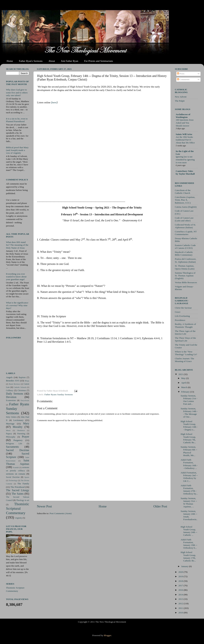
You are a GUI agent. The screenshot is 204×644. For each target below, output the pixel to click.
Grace (178, 312)
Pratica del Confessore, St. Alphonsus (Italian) (186, 260)
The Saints (17, 494)
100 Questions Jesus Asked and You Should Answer (185, 123)
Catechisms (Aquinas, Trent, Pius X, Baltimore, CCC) (185, 200)
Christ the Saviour (183, 308)
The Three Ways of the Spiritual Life (185, 339)
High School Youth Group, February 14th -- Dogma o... (189, 426)
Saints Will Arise (184, 134)
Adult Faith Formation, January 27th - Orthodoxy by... (189, 490)
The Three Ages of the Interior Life (185, 332)
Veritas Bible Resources (186, 282)
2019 (181, 576)
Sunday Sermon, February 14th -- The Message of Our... (189, 413)
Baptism (22, 377)
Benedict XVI (13, 381)
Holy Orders (11, 417)
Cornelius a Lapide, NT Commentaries (186, 233)
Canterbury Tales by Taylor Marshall (185, 172)
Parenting (21, 434)
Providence (180, 320)
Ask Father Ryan (70, 61)
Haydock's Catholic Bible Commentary (184, 253)
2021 (181, 374)
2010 (181, 613)
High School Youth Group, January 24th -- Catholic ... (189, 531)
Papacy (9, 434)
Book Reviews (14, 384)
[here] (54, 102)
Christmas (22, 390)
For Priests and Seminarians (99, 61)
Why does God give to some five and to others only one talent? (17, 92)
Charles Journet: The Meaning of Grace (184, 360)
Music (8, 430)
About (52, 61)
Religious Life (14, 444)
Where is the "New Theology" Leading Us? (186, 353)
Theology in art (23, 500)
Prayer (26, 437)
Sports (27, 477)
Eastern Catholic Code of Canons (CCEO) (185, 247)
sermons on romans (16, 474)
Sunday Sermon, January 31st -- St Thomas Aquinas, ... (189, 502)
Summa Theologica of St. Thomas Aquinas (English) (185, 276)
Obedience (21, 430)
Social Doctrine (13, 477)
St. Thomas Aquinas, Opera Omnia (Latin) (185, 267)
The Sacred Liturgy (18, 490)
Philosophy (11, 437)
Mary (26, 424)
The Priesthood (18, 487)
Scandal (16, 467)
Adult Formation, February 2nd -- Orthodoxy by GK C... (189, 477)
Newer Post (44, 506)
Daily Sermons (15, 394)
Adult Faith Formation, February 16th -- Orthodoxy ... (189, 464)
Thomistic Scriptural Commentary (18, 508)
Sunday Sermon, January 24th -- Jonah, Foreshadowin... (189, 517)
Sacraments (12, 447)
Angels (9, 377)
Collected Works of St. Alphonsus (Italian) (185, 226)
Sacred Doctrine (18, 450)
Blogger (108, 635)
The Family (23, 484)
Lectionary (18, 420)
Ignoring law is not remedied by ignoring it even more (185, 160)
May (184, 378)
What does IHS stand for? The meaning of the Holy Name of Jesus (17, 245)
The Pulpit (180, 101)
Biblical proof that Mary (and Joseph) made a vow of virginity (17, 150)
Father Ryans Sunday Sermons (59, 394)
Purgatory (18, 440)
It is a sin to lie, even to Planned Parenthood (17, 120)
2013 (181, 599)
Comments (183, 79)
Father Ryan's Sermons (31, 61)
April (184, 383)
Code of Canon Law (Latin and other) (184, 219)
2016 (181, 590)
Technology (13, 480)
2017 (181, 585)
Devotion (11, 397)
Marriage (10, 424)
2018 (181, 581)
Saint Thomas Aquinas (18, 462)
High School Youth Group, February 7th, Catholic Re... (188, 438)
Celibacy (10, 390)
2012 (181, 603)
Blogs (27, 381)
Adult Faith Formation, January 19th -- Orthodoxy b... (189, 544)
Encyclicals (25, 400)
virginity (19, 518)
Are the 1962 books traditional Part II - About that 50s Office (185, 140)
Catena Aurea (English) (186, 207)
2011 (181, 608)
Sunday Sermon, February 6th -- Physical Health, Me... (189, 451)
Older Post (160, 506)
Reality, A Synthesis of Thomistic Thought (185, 325)
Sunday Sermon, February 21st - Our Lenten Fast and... (189, 400)
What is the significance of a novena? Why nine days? (17, 305)
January (185, 566)
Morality (18, 427)
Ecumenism (11, 400)
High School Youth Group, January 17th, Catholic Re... (188, 556)
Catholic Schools (20, 387)
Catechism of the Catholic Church (183, 192)
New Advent (181, 97)
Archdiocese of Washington (183, 116)
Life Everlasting (182, 316)
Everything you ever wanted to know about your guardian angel (16, 277)
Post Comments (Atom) (61, 513)
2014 (181, 595)
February (186, 392)
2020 (181, 572)
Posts (181, 74)
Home (10, 61)
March (185, 387)
